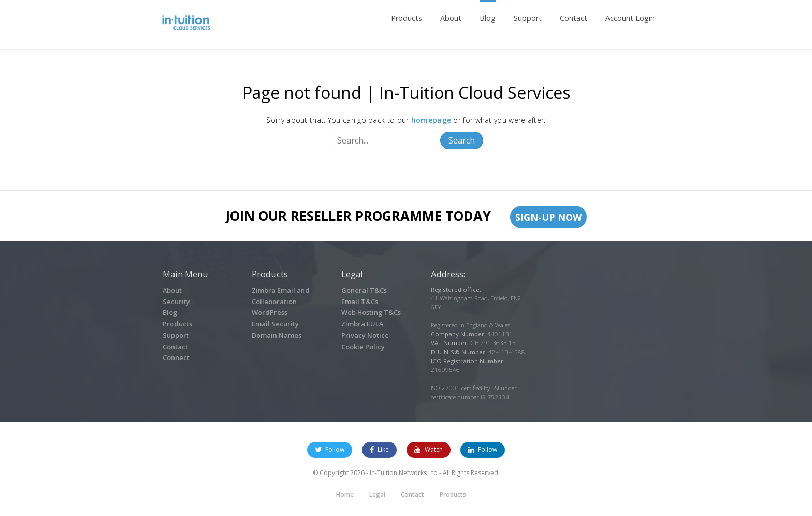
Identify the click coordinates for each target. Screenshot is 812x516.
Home (345, 494)
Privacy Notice (365, 335)
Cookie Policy (363, 347)
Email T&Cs (360, 302)
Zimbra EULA (362, 324)
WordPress (270, 312)
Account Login (630, 18)
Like (379, 449)
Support (528, 18)
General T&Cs (364, 290)
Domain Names (277, 335)
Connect (176, 357)
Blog (488, 18)
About (451, 18)
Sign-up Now (548, 217)
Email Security (275, 324)
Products (407, 18)
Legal (377, 494)
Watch (429, 449)
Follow (330, 449)
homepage (431, 120)
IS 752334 (495, 397)
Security (176, 302)
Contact (574, 18)
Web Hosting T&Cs (371, 312)
